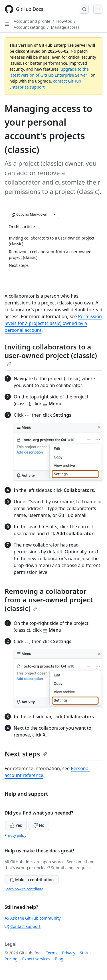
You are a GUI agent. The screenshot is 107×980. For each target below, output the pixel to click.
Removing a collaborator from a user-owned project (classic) (49, 600)
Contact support (23, 926)
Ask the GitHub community (33, 918)
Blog (59, 959)
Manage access (65, 27)
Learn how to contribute (24, 889)
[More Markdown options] (54, 214)
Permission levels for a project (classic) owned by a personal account (53, 323)
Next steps (26, 754)
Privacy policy (15, 835)
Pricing (11, 959)
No (39, 825)
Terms (52, 953)
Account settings (29, 27)
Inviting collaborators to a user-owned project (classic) (51, 354)
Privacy (69, 953)
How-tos (64, 21)
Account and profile (32, 21)
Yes (16, 825)
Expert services (36, 959)
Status (86, 953)
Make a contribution (32, 880)
